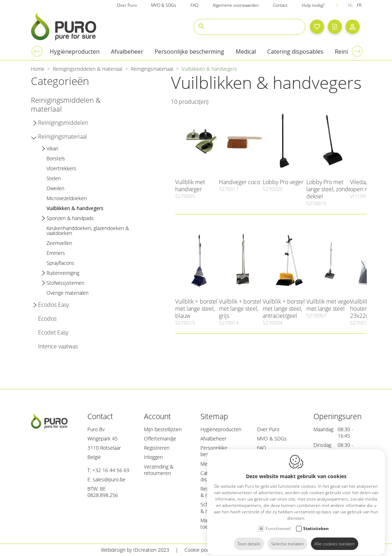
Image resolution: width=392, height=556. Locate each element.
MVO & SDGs (272, 439)
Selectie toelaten (288, 537)
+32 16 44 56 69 (111, 470)
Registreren (157, 448)
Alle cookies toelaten (335, 537)
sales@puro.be (109, 479)
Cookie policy (199, 550)
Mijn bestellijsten (163, 429)
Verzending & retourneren (159, 470)
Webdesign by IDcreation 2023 (135, 550)
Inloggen (153, 457)
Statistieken (316, 522)
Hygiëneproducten (221, 429)
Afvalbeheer (213, 439)
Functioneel (278, 522)
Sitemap (282, 550)
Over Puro (268, 429)
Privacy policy (243, 550)
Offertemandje (160, 439)
